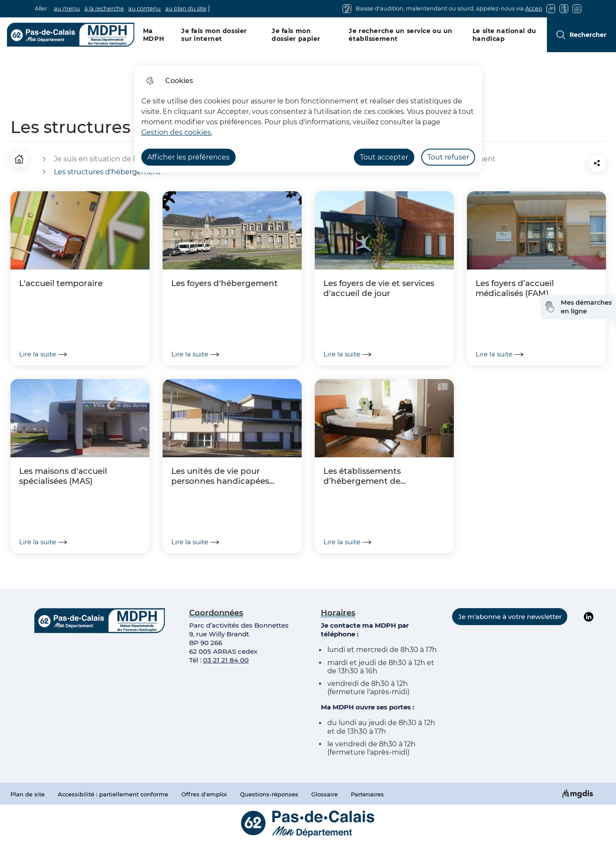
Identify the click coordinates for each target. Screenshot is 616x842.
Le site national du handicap (504, 35)
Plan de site (28, 794)
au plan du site (186, 8)
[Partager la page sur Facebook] (573, 163)
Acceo (534, 8)
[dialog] (308, 119)
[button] (549, 163)
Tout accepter (384, 157)
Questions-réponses (269, 794)
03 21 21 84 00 (226, 660)
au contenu (145, 8)
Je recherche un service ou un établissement (401, 35)
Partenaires (367, 794)
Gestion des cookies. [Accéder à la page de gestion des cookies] (177, 132)
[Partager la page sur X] (597, 163)
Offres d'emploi (204, 794)
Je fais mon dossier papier (296, 35)
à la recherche (104, 8)
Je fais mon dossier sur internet (214, 35)
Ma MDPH (153, 35)
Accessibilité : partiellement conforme (113, 794)
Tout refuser (448, 157)
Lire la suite (43, 354)
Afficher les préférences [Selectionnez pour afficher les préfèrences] (188, 157)
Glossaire (325, 794)
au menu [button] (67, 8)
